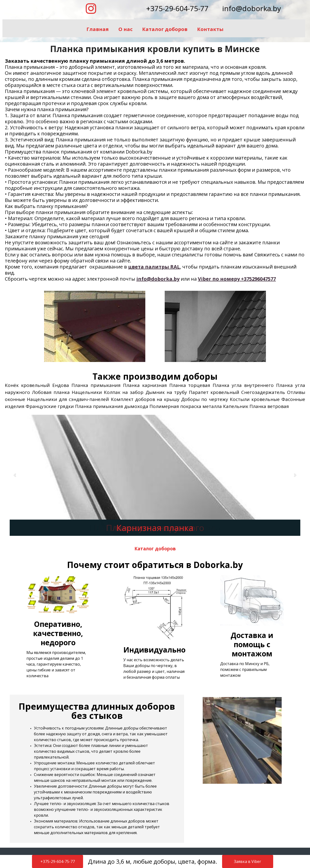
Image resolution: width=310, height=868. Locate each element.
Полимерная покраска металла (186, 406)
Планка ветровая (269, 406)
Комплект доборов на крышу (145, 399)
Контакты (210, 29)
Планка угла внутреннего (243, 385)
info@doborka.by (252, 8)
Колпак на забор (124, 392)
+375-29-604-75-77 (177, 8)
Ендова (61, 385)
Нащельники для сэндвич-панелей (68, 399)
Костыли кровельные (255, 399)
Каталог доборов (165, 29)
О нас (125, 29)
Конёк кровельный (27, 385)
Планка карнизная (145, 385)
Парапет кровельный (214, 392)
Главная (98, 29)
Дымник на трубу (166, 392)
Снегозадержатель (263, 392)
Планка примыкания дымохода (112, 406)
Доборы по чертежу (205, 399)
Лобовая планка (51, 392)
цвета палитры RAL (154, 267)
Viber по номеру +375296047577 (237, 279)
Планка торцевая (190, 385)
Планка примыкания (96, 385)
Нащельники (87, 392)
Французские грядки (50, 406)
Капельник (236, 406)
